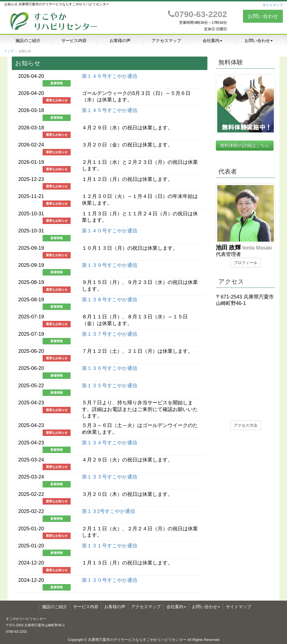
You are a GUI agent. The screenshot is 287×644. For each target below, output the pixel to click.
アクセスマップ (166, 40)
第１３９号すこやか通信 (110, 265)
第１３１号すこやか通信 (110, 546)
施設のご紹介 (28, 40)
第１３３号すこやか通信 (110, 477)
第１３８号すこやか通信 (110, 300)
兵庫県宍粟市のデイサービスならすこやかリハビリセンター (137, 640)
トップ (9, 51)
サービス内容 (74, 40)
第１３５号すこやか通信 (110, 386)
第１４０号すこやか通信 (110, 231)
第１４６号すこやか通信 (110, 76)
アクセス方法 (246, 425)
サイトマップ (273, 5)
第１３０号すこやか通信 (110, 580)
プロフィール (246, 263)
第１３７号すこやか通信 (110, 334)
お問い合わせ (263, 16)
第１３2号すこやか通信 (108, 511)
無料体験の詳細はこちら (245, 145)
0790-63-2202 (197, 14)
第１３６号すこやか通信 (110, 368)
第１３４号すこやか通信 (110, 443)
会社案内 (212, 40)
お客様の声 (120, 40)
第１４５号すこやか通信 (110, 110)
